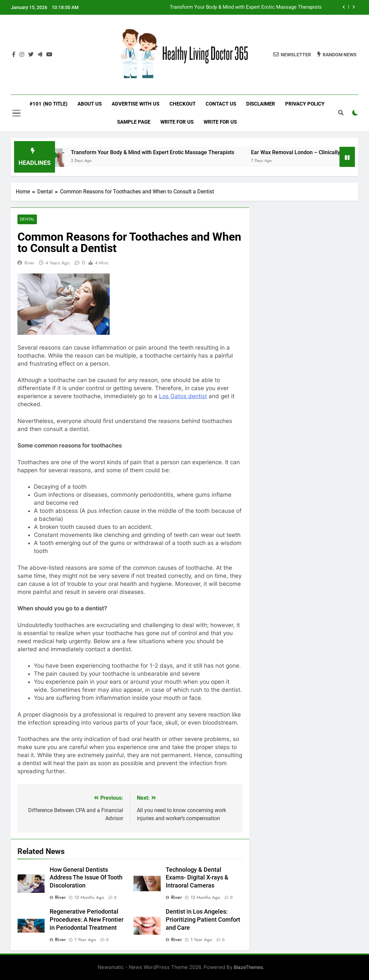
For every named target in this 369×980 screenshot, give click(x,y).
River (30, 263)
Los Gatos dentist (183, 396)
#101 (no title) (48, 104)
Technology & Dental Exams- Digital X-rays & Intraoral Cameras (197, 878)
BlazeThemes (248, 967)
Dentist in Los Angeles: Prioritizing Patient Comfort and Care (203, 920)
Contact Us (221, 104)
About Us (90, 104)
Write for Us (177, 122)
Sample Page (134, 122)
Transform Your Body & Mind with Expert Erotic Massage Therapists (246, 7)
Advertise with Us (136, 104)
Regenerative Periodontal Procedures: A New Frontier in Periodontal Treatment (87, 920)
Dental (27, 219)
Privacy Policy (305, 104)
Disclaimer (261, 104)
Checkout (182, 104)
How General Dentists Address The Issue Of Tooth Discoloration (86, 878)
